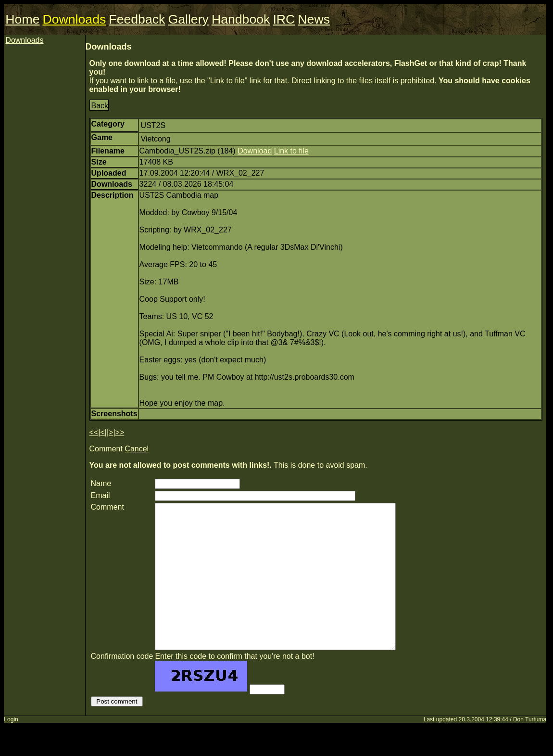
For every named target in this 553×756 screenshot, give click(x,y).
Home (22, 19)
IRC (284, 19)
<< (94, 432)
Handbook (241, 19)
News (314, 19)
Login (11, 748)
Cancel (137, 449)
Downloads (74, 19)
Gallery (188, 19)
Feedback (137, 19)
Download (255, 151)
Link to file (291, 151)
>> (120, 432)
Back (100, 106)
